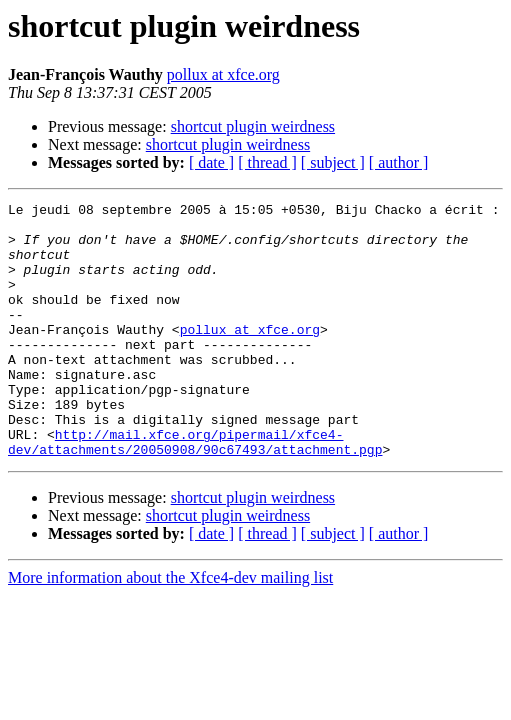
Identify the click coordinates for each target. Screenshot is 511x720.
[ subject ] (333, 162)
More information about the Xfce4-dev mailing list (170, 628)
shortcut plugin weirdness (253, 126)
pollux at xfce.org (223, 74)
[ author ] (399, 162)
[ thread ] (267, 162)
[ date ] (211, 162)
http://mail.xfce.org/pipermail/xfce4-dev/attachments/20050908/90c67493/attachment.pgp (195, 491)
